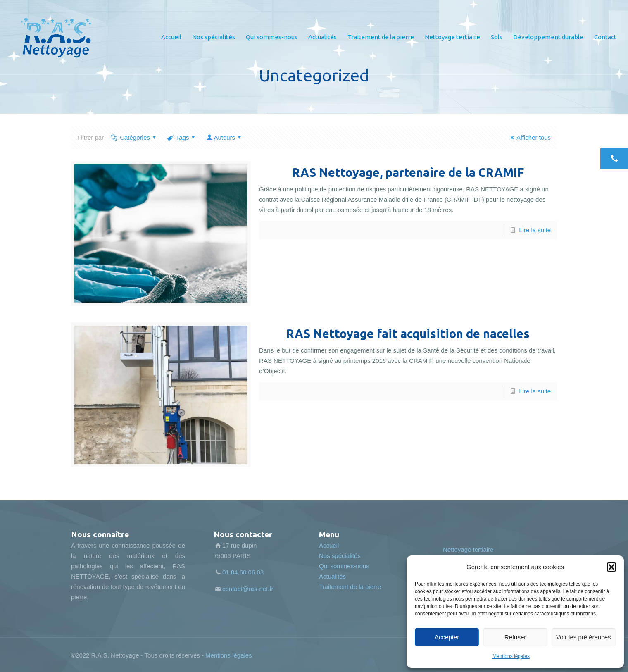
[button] (611, 567)
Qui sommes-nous (344, 566)
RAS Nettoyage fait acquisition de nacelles (408, 334)
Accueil (329, 545)
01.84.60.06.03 (243, 572)
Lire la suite (535, 230)
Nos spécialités (340, 556)
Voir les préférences (584, 637)
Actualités (332, 576)
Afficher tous (529, 137)
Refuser (515, 637)
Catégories (134, 137)
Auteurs (224, 137)
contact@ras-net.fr (248, 589)
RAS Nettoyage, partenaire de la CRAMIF (408, 172)
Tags (182, 137)
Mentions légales (511, 656)
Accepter (447, 637)
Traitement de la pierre (350, 587)
